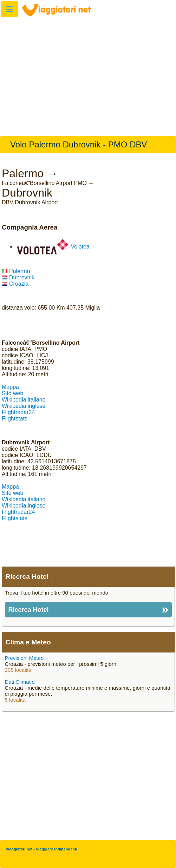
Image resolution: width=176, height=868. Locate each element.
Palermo (16, 271)
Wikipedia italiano (24, 400)
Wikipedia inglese (24, 406)
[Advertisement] (88, 73)
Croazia (15, 284)
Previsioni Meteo (24, 658)
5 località (15, 700)
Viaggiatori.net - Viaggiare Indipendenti (41, 849)
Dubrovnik (18, 277)
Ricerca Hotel (29, 610)
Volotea (80, 247)
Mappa (10, 387)
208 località (18, 670)
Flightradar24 (18, 412)
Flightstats (15, 419)
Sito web (12, 393)
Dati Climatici (20, 682)
